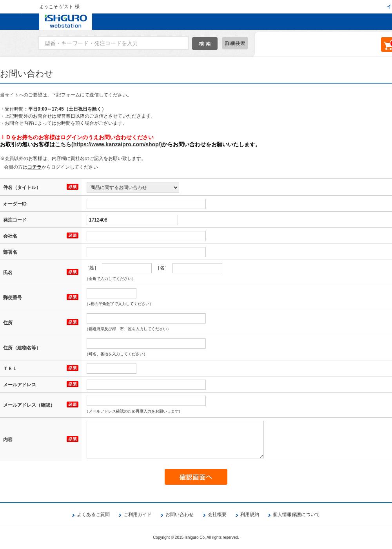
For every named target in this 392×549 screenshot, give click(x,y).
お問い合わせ (180, 514)
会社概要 (217, 514)
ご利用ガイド (138, 514)
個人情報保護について (296, 514)
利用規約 (250, 514)
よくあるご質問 (93, 514)
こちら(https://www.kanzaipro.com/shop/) (108, 144)
